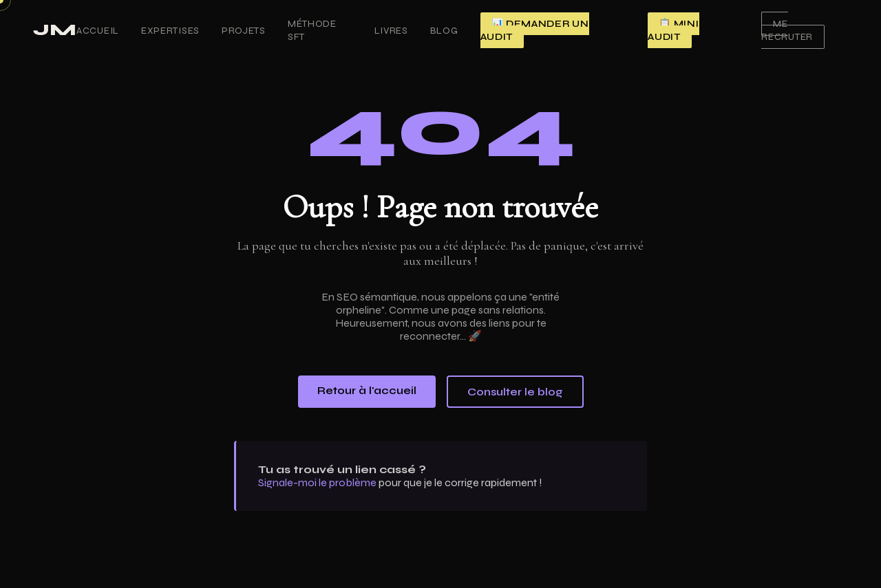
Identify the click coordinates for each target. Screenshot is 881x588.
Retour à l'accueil (367, 390)
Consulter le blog (515, 392)
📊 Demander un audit (535, 30)
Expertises (170, 31)
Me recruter (787, 30)
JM (55, 30)
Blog (444, 31)
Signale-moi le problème (317, 482)
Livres (391, 31)
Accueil (98, 31)
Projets (244, 31)
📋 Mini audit (673, 30)
